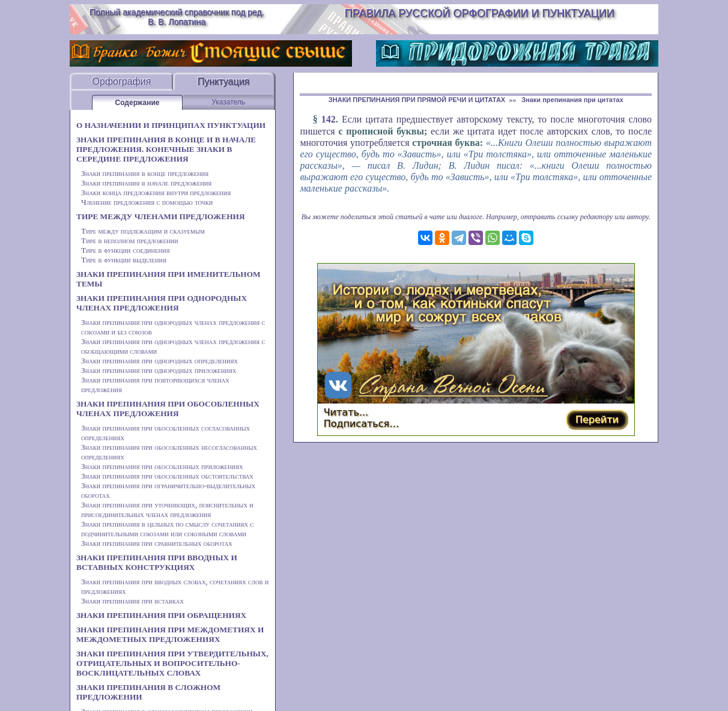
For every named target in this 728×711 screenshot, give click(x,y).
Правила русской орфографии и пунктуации (480, 13)
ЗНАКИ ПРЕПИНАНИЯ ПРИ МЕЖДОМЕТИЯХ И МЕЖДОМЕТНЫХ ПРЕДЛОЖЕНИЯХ (170, 634)
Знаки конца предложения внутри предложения (156, 192)
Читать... (346, 412)
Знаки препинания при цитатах (572, 100)
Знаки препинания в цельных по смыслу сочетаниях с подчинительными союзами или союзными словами (167, 529)
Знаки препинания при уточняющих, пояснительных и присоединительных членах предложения (167, 510)
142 (329, 119)
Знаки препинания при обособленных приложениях (162, 466)
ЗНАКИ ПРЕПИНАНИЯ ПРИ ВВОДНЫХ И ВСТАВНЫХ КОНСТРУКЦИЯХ (157, 562)
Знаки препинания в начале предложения (146, 183)
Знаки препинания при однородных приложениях (159, 370)
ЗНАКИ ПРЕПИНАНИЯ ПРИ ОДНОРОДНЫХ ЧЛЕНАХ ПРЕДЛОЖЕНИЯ (162, 303)
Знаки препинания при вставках (132, 601)
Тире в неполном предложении (129, 241)
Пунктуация (223, 81)
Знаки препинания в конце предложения (145, 173)
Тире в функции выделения (124, 260)
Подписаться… (362, 424)
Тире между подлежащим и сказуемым (143, 231)
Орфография (121, 81)
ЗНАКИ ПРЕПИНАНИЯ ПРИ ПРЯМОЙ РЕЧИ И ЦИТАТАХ (417, 100)
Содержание (138, 103)
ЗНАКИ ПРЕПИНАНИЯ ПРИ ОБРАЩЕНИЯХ (161, 615)
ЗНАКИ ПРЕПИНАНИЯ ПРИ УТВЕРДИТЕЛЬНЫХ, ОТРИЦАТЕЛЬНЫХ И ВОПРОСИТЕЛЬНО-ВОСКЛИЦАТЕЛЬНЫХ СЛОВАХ (172, 663)
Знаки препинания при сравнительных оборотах (157, 543)
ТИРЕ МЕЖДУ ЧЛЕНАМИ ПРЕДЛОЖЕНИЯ (161, 216)
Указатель (228, 102)
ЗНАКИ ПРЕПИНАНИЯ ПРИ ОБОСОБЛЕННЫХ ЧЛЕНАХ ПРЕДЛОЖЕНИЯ (168, 409)
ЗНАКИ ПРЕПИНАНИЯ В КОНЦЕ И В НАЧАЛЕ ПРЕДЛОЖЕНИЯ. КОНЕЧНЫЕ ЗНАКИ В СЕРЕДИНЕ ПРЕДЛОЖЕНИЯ (166, 149)
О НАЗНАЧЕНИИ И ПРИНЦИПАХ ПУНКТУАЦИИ (171, 125)
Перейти (597, 419)
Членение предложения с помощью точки (147, 202)
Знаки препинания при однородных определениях (159, 361)
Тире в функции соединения (126, 250)
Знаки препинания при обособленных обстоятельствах (167, 476)
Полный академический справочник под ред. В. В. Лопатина (177, 17)
